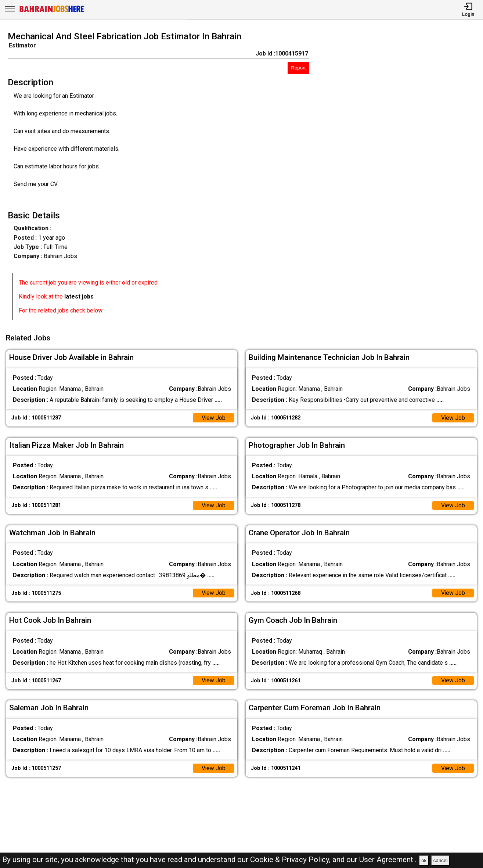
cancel (441, 860)
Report (298, 68)
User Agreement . (388, 860)
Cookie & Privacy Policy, (291, 860)
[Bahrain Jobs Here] (52, 12)
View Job (213, 417)
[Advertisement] (402, 178)
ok (424, 860)
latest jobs (79, 297)
